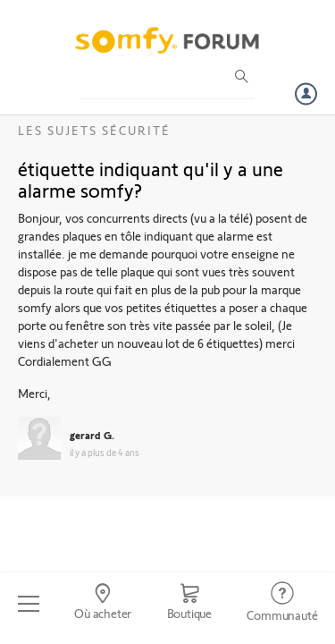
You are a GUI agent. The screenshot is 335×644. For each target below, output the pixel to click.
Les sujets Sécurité (94, 130)
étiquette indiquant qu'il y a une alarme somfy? (151, 179)
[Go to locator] (102, 604)
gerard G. (92, 435)
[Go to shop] (189, 604)
